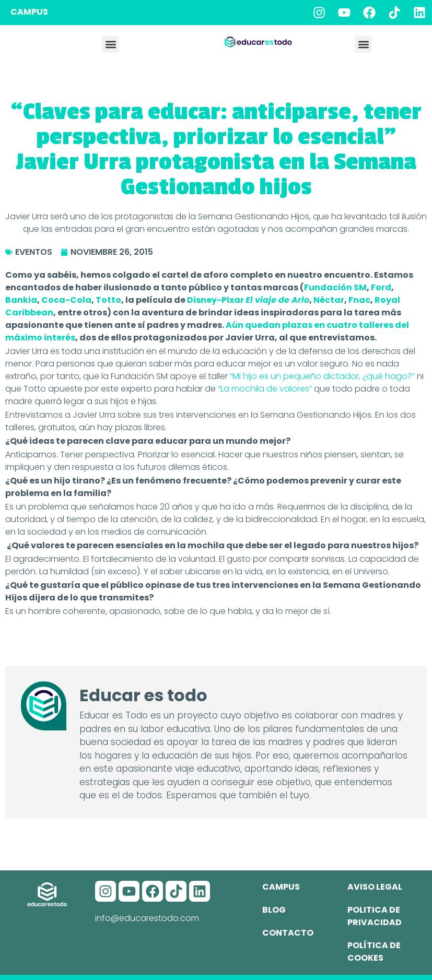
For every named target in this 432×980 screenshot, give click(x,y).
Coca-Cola (66, 300)
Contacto (288, 933)
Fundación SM (335, 287)
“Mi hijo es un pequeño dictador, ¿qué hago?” (322, 376)
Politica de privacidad (375, 916)
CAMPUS (29, 12)
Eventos (34, 252)
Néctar (329, 300)
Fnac (359, 300)
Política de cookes (374, 952)
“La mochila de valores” (266, 389)
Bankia (21, 300)
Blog (274, 910)
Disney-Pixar (248, 300)
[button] (110, 44)
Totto (108, 300)
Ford (381, 287)
